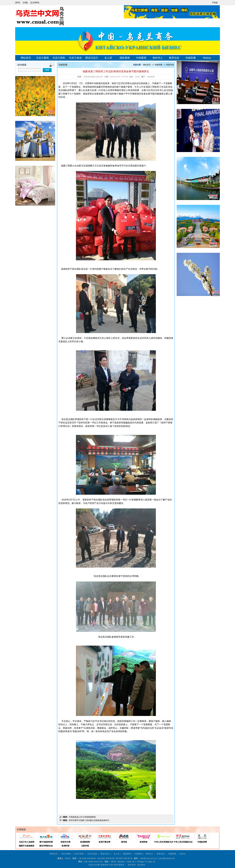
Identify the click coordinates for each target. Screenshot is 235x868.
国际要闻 (125, 58)
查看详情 (170, 65)
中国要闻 (141, 58)
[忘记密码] (35, 3)
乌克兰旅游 (75, 58)
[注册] (25, 3)
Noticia (207, 58)
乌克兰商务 (59, 58)
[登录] (18, 3)
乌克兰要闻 (42, 58)
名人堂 (108, 58)
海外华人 (158, 58)
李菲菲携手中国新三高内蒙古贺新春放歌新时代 (89, 820)
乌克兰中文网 (94, 865)
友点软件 (141, 865)
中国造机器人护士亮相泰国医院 (82, 817)
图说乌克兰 (92, 58)
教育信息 (174, 58)
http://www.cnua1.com (93, 862)
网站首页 (26, 58)
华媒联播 (191, 58)
